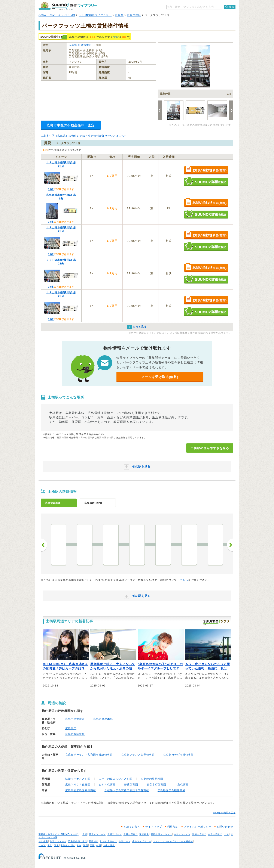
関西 (86, 845)
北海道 (42, 845)
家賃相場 (144, 834)
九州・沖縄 (109, 845)
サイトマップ (154, 827)
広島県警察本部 (103, 719)
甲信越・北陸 (68, 845)
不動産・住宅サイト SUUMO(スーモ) (59, 834)
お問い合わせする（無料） (206, 170)
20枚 (51, 222)
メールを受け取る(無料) (160, 377)
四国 (92, 845)
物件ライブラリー (142, 841)
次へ (230, 545)
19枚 (51, 189)
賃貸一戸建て (131, 834)
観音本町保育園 (156, 785)
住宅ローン (124, 841)
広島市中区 (134, 15)
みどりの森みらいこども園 (116, 779)
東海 (79, 845)
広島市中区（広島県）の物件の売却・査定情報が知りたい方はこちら (84, 136)
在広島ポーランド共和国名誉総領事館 (89, 755)
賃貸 (116, 37)
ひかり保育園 (107, 785)
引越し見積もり (108, 841)
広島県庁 (71, 728)
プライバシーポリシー (198, 827)
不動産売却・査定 (78, 841)
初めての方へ (132, 827)
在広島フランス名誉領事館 (138, 755)
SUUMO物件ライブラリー (95, 15)
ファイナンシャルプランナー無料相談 (173, 841)
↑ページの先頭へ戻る (224, 813)
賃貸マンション (97, 834)
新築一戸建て (199, 834)
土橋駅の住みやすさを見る (210, 448)
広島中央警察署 (75, 719)
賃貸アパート (115, 834)
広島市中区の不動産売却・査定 (71, 125)
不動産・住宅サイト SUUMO (57, 15)
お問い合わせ (225, 827)
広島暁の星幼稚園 (152, 779)
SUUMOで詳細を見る (206, 182)
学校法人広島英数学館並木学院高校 (127, 790)
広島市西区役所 (75, 734)
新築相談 (94, 841)
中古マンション (182, 834)
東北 (50, 845)
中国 (99, 845)
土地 (226, 834)
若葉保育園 (131, 785)
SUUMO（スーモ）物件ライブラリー (68, 6)
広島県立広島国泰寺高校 (81, 790)
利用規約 (173, 827)
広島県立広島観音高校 (171, 790)
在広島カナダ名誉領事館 (178, 755)
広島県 (119, 15)
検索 (232, 7)
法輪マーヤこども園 (78, 779)
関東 (57, 845)
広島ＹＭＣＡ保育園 (78, 785)
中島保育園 (182, 785)
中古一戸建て (215, 834)
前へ (44, 545)
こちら (184, 580)
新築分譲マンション (161, 834)
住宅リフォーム (58, 841)
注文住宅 (43, 841)
